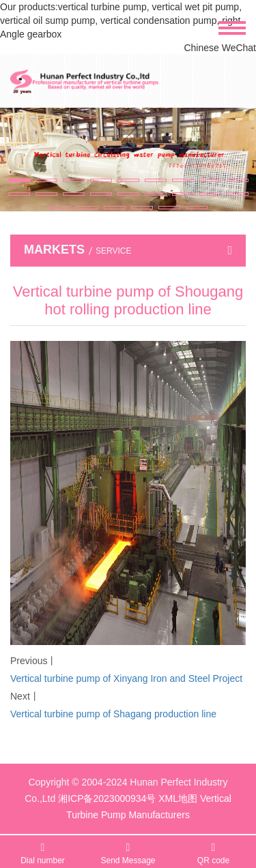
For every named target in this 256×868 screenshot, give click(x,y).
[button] (19, 180)
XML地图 (178, 798)
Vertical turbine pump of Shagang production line (113, 714)
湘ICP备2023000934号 (107, 798)
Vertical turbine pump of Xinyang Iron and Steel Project (126, 678)
